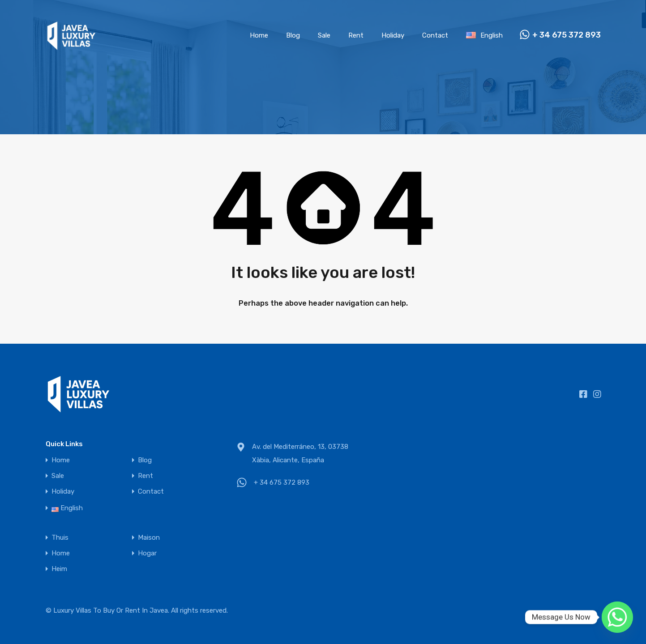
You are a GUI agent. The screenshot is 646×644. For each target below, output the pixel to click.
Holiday (393, 35)
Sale (324, 35)
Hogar (147, 553)
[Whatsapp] (617, 617)
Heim (59, 569)
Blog (293, 35)
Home (259, 35)
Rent (356, 35)
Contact (435, 35)
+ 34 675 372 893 (567, 35)
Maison (149, 538)
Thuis (60, 538)
